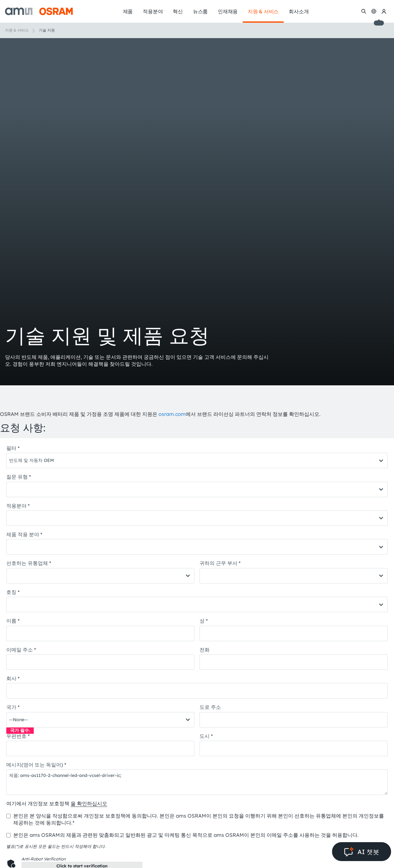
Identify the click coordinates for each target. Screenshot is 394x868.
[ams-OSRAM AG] (39, 11)
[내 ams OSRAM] (384, 11)
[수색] (364, 11)
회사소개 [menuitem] (299, 11)
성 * (204, 621)
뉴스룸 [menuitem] (200, 11)
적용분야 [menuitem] (153, 11)
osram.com (172, 414)
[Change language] (374, 11)
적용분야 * (18, 506)
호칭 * (13, 592)
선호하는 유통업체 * (29, 563)
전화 (205, 650)
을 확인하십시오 (89, 803)
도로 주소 (210, 707)
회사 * (13, 678)
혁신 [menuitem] (178, 11)
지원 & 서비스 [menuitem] (263, 11)
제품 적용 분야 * (24, 534)
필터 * (13, 448)
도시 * (206, 736)
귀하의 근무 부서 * (220, 563)
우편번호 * (18, 736)
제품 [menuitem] (128, 11)
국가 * (13, 707)
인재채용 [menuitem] (228, 11)
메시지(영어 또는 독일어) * (36, 765)
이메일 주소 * (21, 650)
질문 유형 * (19, 477)
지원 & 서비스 (17, 30)
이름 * (13, 621)
